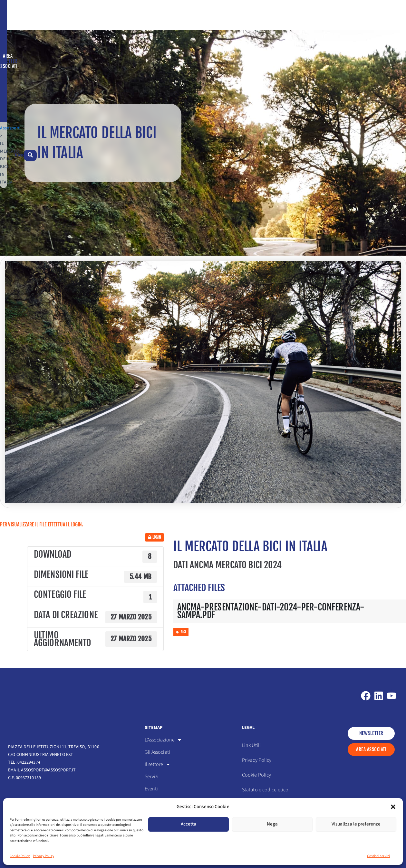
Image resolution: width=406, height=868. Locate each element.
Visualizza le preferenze (356, 824)
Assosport (18, 54)
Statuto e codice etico (265, 793)
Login (155, 552)
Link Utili (251, 748)
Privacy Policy (43, 856)
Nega (272, 824)
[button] (393, 807)
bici (181, 647)
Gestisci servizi (378, 856)
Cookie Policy (20, 856)
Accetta (188, 824)
